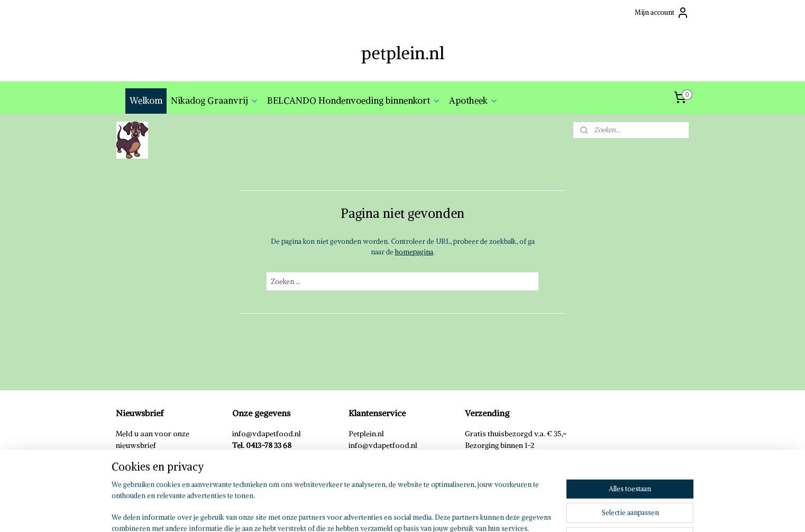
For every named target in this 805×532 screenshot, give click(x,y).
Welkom (146, 100)
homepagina (414, 252)
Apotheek (474, 100)
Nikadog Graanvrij (215, 100)
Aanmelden (142, 469)
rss (381, 512)
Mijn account (662, 13)
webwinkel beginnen (418, 512)
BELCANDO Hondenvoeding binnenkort (354, 100)
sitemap (361, 512)
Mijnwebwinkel (507, 512)
